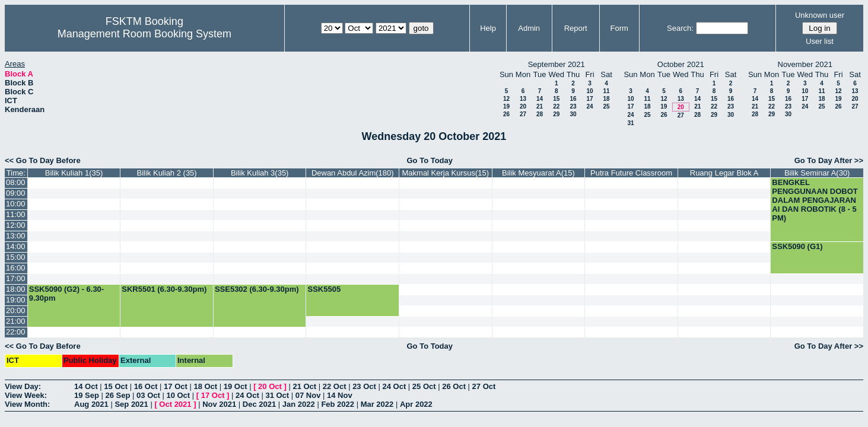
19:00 (16, 300)
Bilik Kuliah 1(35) (74, 173)
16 (573, 99)
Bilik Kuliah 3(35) (260, 173)
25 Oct (424, 386)
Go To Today (430, 160)
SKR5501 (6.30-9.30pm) (164, 289)
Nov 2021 (219, 404)
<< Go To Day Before (43, 160)
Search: (680, 28)
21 (540, 106)
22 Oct (335, 386)
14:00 (16, 246)
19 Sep (87, 395)
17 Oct (176, 386)
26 (506, 114)
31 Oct (277, 395)
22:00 (16, 332)
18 (606, 99)
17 (589, 99)
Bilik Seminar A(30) (817, 173)
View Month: (27, 404)
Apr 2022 (416, 404)
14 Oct (86, 386)
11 (606, 91)
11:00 (16, 214)
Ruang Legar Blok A (724, 173)
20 (523, 106)
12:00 (16, 225)
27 (523, 114)
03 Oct (148, 395)
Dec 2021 (259, 404)
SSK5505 (324, 289)
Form (619, 28)
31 (630, 123)
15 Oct (116, 386)
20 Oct (270, 386)
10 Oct (178, 395)
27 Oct (484, 386)
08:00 (16, 182)
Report (576, 28)
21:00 (16, 321)
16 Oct (146, 386)
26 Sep (118, 395)
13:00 (16, 236)
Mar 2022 (377, 404)
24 (589, 106)
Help (488, 28)
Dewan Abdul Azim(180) (353, 173)
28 (540, 114)
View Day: (23, 386)
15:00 (16, 257)
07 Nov (308, 395)
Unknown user (820, 15)
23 (573, 106)
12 (506, 99)
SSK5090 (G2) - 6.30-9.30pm (66, 294)
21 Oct (304, 386)
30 (573, 114)
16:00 (16, 268)
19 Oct (236, 386)
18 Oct (205, 386)
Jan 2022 (299, 404)
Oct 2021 (175, 404)
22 (556, 106)
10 (589, 91)
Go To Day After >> (829, 160)
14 (540, 99)
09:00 (16, 193)
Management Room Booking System (144, 34)
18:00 (16, 289)
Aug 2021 (91, 404)
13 (523, 99)
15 (556, 99)
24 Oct (395, 386)
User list (820, 41)
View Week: (26, 395)
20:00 (16, 310)
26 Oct (454, 386)
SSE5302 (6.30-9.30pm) (257, 289)
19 (506, 106)
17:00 (16, 278)
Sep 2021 (131, 404)
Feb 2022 (338, 404)
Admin (529, 28)
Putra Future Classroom (631, 173)
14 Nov (340, 395)
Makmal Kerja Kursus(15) (446, 173)
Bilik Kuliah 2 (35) (167, 173)
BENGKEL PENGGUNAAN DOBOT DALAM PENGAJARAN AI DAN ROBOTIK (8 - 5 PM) (815, 200)
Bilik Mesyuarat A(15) (538, 173)
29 (556, 114)
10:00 (16, 204)
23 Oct (364, 386)
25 (606, 106)
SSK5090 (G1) (797, 246)
